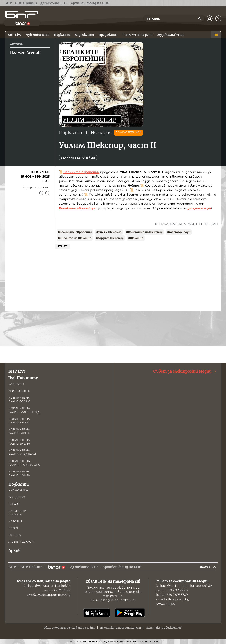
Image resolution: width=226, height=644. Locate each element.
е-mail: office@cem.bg (172, 599)
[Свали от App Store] (97, 613)
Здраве (14, 503)
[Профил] (218, 18)
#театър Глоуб (179, 232)
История (101, 133)
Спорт (13, 527)
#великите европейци (75, 232)
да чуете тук (199, 208)
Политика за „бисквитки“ (164, 628)
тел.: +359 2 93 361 (57, 590)
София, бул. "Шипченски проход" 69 (184, 586)
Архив (15, 550)
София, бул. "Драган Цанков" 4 (47, 586)
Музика (15, 534)
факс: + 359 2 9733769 (172, 595)
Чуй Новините (23, 377)
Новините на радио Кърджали (22, 452)
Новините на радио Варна (19, 430)
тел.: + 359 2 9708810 (172, 590)
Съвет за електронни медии (185, 371)
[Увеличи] (41, 193)
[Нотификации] (210, 18)
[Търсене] (200, 18)
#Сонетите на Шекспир (144, 232)
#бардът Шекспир (110, 238)
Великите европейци (78, 158)
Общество (17, 496)
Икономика (18, 490)
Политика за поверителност (120, 628)
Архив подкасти (22, 541)
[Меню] (216, 35)
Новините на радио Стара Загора (24, 462)
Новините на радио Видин (19, 441)
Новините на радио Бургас (19, 420)
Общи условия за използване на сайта (69, 628)
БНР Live (17, 370)
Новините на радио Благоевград (24, 409)
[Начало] (22, 15)
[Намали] (47, 193)
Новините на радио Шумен (20, 473)
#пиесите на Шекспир (75, 238)
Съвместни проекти (17, 512)
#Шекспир (136, 238)
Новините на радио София (19, 399)
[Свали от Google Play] (130, 613)
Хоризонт (16, 383)
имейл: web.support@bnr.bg (49, 595)
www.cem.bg (165, 604)
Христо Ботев (19, 390)
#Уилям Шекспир (109, 232)
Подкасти (71, 133)
